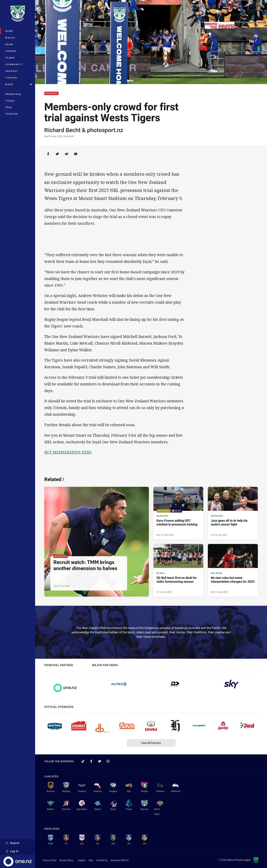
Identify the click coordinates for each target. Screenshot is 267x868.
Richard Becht (62, 130)
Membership (13, 94)
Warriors (51, 93)
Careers (82, 860)
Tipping (11, 78)
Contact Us (102, 860)
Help (91, 860)
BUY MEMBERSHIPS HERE (68, 452)
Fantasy (12, 71)
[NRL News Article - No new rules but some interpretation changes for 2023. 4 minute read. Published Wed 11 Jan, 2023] (233, 570)
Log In (12, 851)
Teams (10, 58)
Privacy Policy (66, 860)
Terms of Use (50, 860)
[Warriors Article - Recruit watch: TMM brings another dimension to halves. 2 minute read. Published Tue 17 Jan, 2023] (97, 542)
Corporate (12, 114)
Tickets (10, 101)
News (9, 31)
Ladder (11, 51)
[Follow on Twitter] (100, 761)
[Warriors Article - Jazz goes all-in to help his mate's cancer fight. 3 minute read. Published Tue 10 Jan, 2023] (233, 513)
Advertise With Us (120, 860)
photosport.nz (105, 130)
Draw (9, 44)
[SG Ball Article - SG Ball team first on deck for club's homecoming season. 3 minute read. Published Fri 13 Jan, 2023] (178, 570)
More (19, 84)
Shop (8, 107)
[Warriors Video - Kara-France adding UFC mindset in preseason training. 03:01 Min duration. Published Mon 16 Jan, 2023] (178, 513)
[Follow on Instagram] (108, 761)
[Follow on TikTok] (83, 761)
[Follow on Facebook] (91, 761)
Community (14, 64)
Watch (10, 38)
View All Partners (151, 743)
